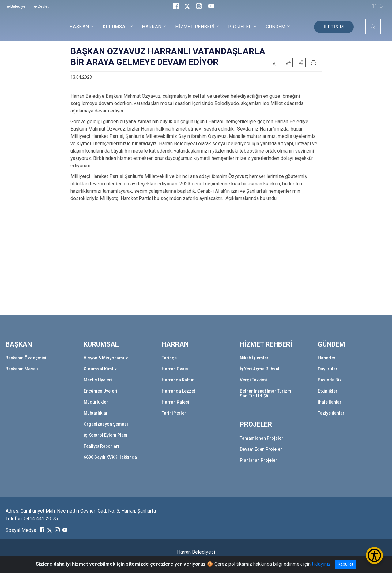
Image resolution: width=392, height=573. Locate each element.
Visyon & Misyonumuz (106, 358)
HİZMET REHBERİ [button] (195, 27)
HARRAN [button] (152, 27)
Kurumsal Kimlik (100, 369)
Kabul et (346, 564)
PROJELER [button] (240, 27)
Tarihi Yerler (174, 413)
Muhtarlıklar (96, 413)
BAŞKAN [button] (79, 27)
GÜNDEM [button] (276, 27)
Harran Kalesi (175, 402)
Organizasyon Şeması (106, 424)
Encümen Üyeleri (100, 391)
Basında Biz (330, 380)
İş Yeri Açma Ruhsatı (260, 369)
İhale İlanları (330, 402)
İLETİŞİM (334, 27)
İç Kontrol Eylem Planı (106, 435)
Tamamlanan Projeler (262, 438)
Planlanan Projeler (258, 460)
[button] (301, 63)
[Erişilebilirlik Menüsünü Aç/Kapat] (374, 555)
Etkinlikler (328, 391)
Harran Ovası (175, 369)
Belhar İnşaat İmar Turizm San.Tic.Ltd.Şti (266, 393)
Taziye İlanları (332, 413)
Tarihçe (169, 358)
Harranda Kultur (178, 380)
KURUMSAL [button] (116, 27)
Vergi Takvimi (253, 380)
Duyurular (328, 369)
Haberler (327, 358)
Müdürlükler (96, 402)
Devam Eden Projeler (261, 449)
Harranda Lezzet (178, 391)
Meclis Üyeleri (98, 380)
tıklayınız (321, 564)
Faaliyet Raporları (101, 446)
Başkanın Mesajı (22, 369)
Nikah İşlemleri (255, 358)
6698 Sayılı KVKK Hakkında (110, 457)
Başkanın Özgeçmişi (26, 358)
